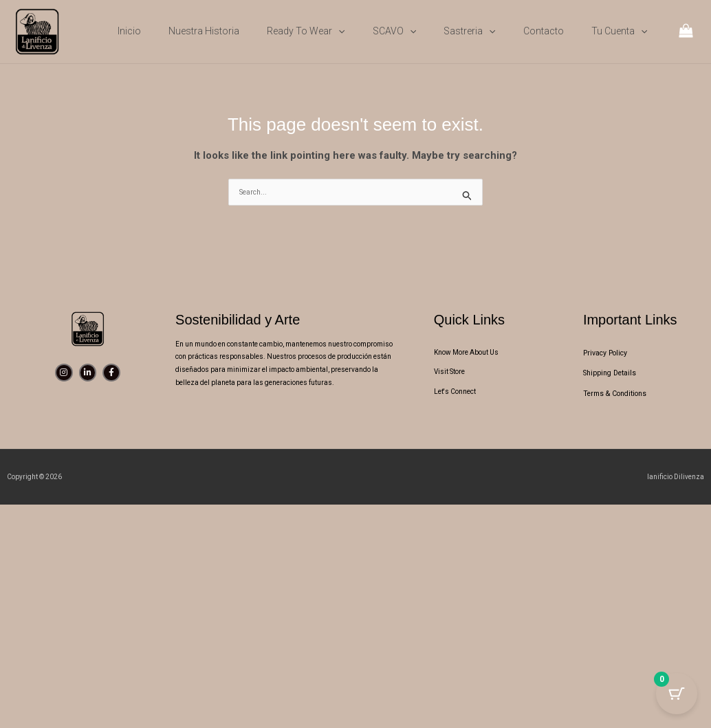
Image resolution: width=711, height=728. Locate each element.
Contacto (544, 31)
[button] (338, 31)
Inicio (129, 31)
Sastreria (469, 31)
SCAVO (394, 31)
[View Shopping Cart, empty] (686, 32)
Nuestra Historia (204, 31)
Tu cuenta (619, 31)
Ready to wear (306, 31)
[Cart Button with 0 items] (677, 694)
